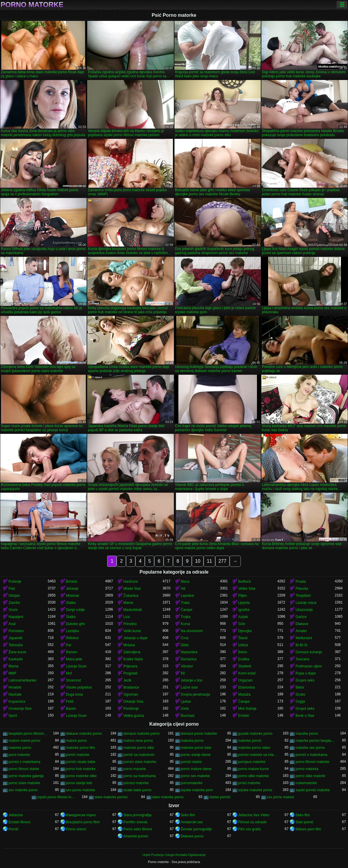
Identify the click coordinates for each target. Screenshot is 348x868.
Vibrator (187, 666)
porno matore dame (196, 769)
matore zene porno (138, 741)
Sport (13, 716)
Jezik (127, 680)
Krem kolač (247, 673)
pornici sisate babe (81, 762)
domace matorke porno (141, 734)
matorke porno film (81, 748)
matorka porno (192, 741)
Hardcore (131, 582)
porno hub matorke (81, 769)
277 (222, 561)
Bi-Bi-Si (301, 645)
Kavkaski (16, 659)
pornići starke (191, 762)
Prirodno (130, 624)
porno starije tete (79, 783)
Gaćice (301, 617)
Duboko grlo (76, 624)
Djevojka (245, 631)
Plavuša (302, 589)
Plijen (242, 596)
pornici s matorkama (24, 762)
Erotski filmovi (19, 822)
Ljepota (244, 603)
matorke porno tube (196, 748)
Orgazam (245, 680)
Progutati (130, 673)
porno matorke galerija (26, 776)
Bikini (300, 687)
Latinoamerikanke (22, 680)
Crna (185, 638)
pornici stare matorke (140, 762)
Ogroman (131, 694)
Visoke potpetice (79, 687)
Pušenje (15, 582)
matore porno (77, 741)
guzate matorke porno (255, 734)
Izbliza (243, 645)
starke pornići (220, 797)
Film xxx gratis (249, 829)
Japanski (15, 638)
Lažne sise (189, 687)
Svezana (302, 659)
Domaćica (189, 659)
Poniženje (131, 709)
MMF (12, 673)
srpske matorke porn (197, 790)
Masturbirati (133, 610)
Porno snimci (76, 829)
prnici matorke (249, 783)
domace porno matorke (199, 734)
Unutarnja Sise (20, 709)
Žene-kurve (17, 652)
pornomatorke (192, 783)
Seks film (188, 815)
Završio (14, 603)
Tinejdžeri (303, 596)
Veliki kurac (132, 631)
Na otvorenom (192, 631)
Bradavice (131, 687)
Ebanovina (247, 687)
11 (209, 561)
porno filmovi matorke (312, 762)
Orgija (300, 702)
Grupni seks (305, 680)
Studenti (245, 666)
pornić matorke (78, 755)
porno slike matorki (310, 776)
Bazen (71, 709)
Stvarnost (74, 680)
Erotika (244, 659)
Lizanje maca (306, 603)
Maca (185, 582)
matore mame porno (24, 741)
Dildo (185, 645)
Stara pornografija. (138, 815)
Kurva (185, 624)
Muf (69, 673)
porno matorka (307, 769)
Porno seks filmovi (138, 829)
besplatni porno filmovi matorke (28, 734)
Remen (72, 652)
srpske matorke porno (255, 790)
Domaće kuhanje (309, 652)
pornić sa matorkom (139, 755)
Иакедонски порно (81, 815)
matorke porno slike (139, 748)
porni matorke (19, 755)
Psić (12, 589)
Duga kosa (74, 694)
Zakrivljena (132, 652)
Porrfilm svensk (135, 822)
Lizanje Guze (76, 666)
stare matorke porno (168, 797)
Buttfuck (244, 582)
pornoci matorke (136, 783)
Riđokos (72, 638)
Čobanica (131, 596)
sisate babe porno (137, 790)
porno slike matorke (254, 776)
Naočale (15, 694)
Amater (301, 631)
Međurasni (304, 638)
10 (198, 561)
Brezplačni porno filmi (83, 822)
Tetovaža (16, 645)
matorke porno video (254, 748)
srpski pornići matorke (313, 790)
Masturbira (189, 652)
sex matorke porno (23, 790)
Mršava (129, 645)
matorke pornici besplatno (315, 741)
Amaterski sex (192, 822)
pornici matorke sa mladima (258, 755)
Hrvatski (15, 687)
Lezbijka (73, 631)
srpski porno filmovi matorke (57, 797)
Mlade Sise (132, 589)
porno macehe (135, 769)
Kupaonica (17, 702)
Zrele (185, 709)
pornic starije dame (196, 755)
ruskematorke (306, 783)
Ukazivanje (304, 610)
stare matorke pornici (111, 797)
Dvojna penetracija (195, 694)
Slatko (71, 617)
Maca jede (74, 659)
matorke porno (20, 748)
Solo (242, 624)
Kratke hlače (133, 659)
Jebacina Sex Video (254, 815)
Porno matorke (32, 5)
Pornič (14, 829)
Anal (12, 624)
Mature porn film (308, 829)
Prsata (301, 582)
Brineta (72, 582)
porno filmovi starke (24, 769)
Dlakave (302, 624)
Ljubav (186, 702)
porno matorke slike (81, 776)
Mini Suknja (247, 709)
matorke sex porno (310, 748)
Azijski (243, 617)
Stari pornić (304, 822)
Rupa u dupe (306, 673)
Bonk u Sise (305, 716)
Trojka (186, 617)
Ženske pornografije (196, 829)
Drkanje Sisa (133, 702)
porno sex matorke (195, 776)
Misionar (73, 596)
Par (69, 645)
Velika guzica (134, 716)
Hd (183, 589)
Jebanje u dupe (135, 638)
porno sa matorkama (139, 776)
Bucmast (188, 716)
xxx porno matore (281, 797)
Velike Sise (247, 589)
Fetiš (70, 702)
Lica (127, 617)
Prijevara (130, 666)
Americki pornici (136, 836)
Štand (243, 638)
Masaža (244, 694)
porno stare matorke (24, 783)
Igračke (244, 610)
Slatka (71, 603)
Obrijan (14, 596)
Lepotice (188, 596)
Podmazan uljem (309, 666)
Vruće (13, 610)
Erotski (244, 716)
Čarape (187, 610)
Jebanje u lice (192, 680)
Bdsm (243, 652)
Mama (128, 603)
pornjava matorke (252, 762)
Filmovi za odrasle (252, 822)
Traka (185, 603)
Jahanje (72, 589)
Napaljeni (16, 617)
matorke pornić (250, 741)
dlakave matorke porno (84, 734)
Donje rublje (75, 610)
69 (183, 673)
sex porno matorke (81, 790)
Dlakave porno (192, 836)
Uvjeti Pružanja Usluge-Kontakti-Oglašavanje (174, 855)
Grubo (300, 694)
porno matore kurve (253, 769)
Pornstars (16, 631)
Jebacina (16, 815)
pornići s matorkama (311, 755)
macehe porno (307, 734)
